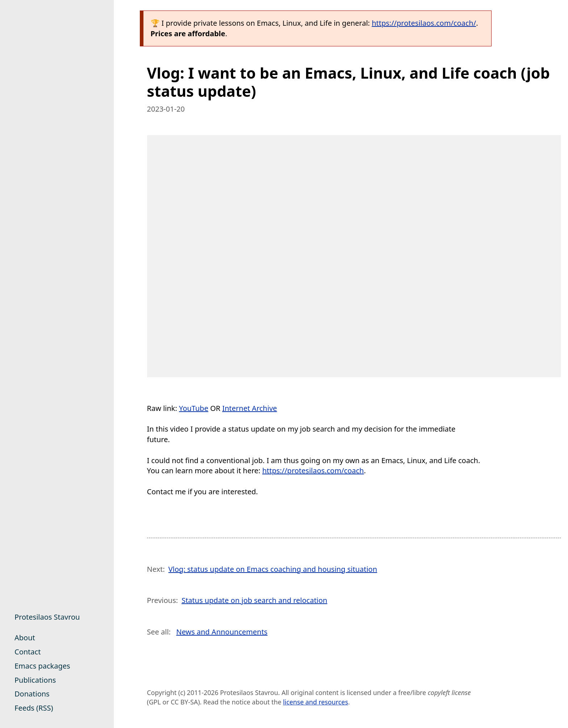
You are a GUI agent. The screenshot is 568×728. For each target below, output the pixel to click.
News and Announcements (222, 632)
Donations (32, 694)
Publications (35, 680)
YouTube (194, 408)
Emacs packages (42, 666)
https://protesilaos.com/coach (313, 471)
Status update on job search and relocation (254, 600)
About (25, 638)
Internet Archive (249, 408)
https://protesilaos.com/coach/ (424, 23)
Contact (28, 652)
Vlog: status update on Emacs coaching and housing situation (273, 569)
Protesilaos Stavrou (47, 617)
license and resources (316, 702)
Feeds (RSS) (34, 708)
